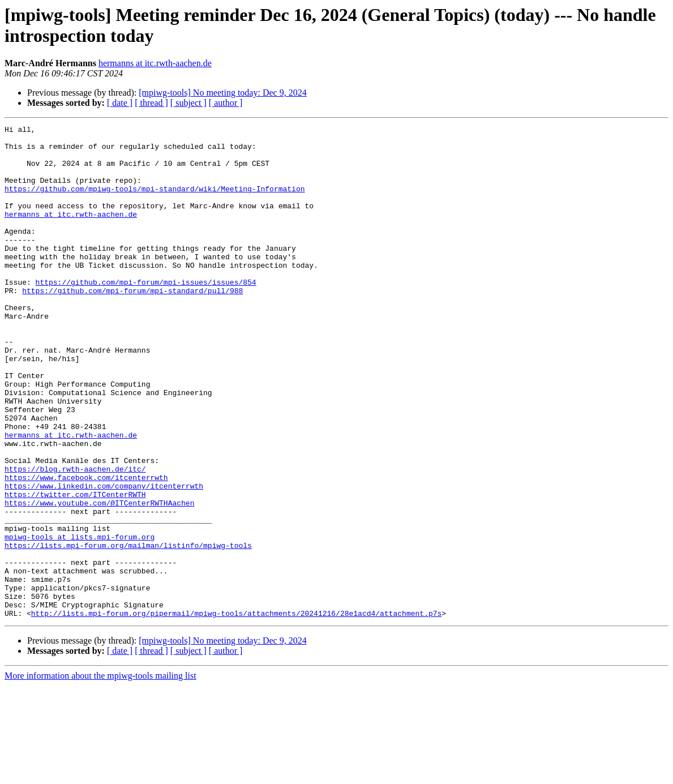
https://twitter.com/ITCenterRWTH (75, 569)
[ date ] (120, 103)
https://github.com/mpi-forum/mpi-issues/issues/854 (146, 314)
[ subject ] (188, 103)
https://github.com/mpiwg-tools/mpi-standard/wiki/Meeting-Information (155, 202)
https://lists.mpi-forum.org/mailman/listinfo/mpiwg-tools (128, 630)
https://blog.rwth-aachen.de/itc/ (75, 538)
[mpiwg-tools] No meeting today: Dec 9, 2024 (222, 93)
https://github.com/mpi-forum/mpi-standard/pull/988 (132, 324)
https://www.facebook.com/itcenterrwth (86, 549)
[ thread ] (151, 103)
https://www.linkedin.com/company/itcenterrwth (104, 559)
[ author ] (226, 103)
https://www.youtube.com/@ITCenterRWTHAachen (99, 579)
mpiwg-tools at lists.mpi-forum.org (80, 620)
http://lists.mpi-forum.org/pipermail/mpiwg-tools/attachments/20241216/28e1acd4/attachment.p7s (236, 712)
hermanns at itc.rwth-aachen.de (155, 63)
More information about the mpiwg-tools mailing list (100, 774)
